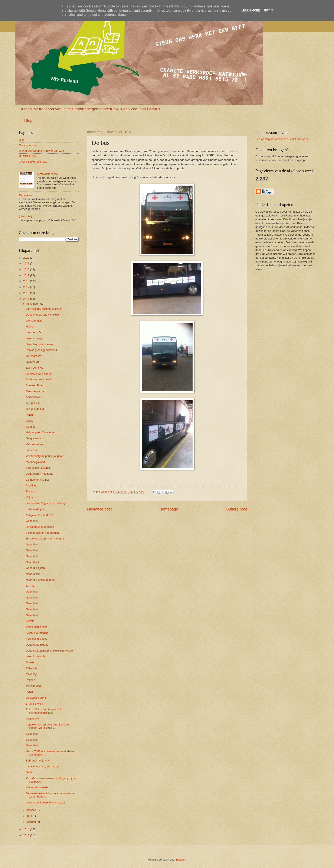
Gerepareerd (34, 356)
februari (31, 822)
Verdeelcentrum (35, 444)
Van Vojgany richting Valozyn (43, 309)
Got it (268, 10)
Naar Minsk (33, 562)
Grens (30, 421)
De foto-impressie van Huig (42, 315)
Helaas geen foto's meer (41, 432)
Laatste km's (33, 332)
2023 (26, 258)
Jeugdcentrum (35, 438)
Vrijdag (30, 497)
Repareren (25, 195)
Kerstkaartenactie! (48, 174)
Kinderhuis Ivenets (37, 787)
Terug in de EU (35, 409)
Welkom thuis (34, 321)
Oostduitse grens (36, 698)
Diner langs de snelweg (40, 344)
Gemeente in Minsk (38, 480)
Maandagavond (35, 462)
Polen (29, 692)
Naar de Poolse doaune (40, 580)
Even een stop (35, 368)
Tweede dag (33, 686)
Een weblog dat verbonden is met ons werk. (282, 139)
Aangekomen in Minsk (39, 515)
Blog (28, 120)
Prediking (32, 485)
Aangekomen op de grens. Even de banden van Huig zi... (47, 726)
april (29, 816)
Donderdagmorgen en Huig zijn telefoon (50, 651)
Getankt (31, 427)
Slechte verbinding (37, 633)
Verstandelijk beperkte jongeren (45, 456)
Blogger (181, 860)
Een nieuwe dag (36, 391)
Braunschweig (34, 704)
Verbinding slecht (36, 627)
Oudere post (236, 509)
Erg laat (30, 586)
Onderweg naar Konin (39, 379)
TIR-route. (32, 668)
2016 (26, 293)
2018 (26, 281)
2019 (26, 275)
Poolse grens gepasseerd (41, 350)
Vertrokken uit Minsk (38, 468)
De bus (30, 772)
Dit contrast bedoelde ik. (40, 527)
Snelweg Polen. (35, 385)
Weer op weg (34, 338)
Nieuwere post (99, 509)
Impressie (32, 450)
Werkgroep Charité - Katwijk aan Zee (41, 151)
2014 (26, 829)
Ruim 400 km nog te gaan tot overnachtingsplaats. (43, 711)
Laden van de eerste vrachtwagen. (47, 802)
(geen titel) (25, 216)
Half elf (30, 327)
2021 (26, 263)
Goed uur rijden (35, 568)
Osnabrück (32, 719)
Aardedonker (34, 397)
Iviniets (30, 621)
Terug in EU (33, 403)
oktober (31, 810)
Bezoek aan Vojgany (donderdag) (46, 503)
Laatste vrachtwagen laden (42, 766)
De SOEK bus (27, 156)
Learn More (250, 10)
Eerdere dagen (35, 509)
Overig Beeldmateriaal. (33, 162)
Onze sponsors (28, 145)
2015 (26, 299)
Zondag (30, 491)
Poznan (30, 680)
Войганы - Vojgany (37, 761)
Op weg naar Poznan (39, 374)
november (32, 304)
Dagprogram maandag (40, 474)
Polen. (30, 415)
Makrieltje (32, 674)
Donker (30, 662)
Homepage (169, 509)
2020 (26, 269)
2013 (26, 835)
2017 (26, 287)
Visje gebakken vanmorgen (42, 533)
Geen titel (32, 521)
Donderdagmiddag (37, 645)
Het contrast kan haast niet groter (46, 539)
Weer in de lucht (36, 656)
